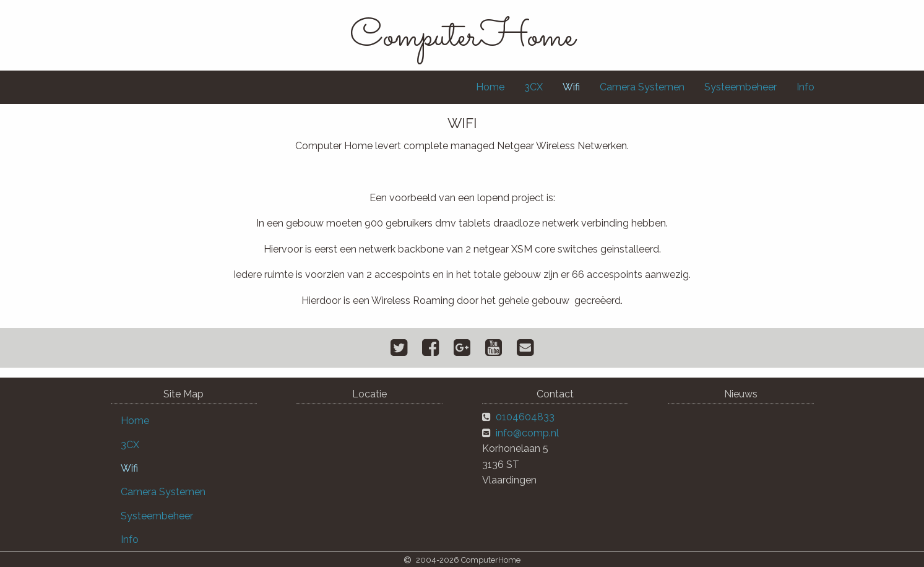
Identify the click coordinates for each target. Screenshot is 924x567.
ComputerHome (462, 37)
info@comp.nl (527, 433)
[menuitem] (490, 87)
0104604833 (525, 417)
